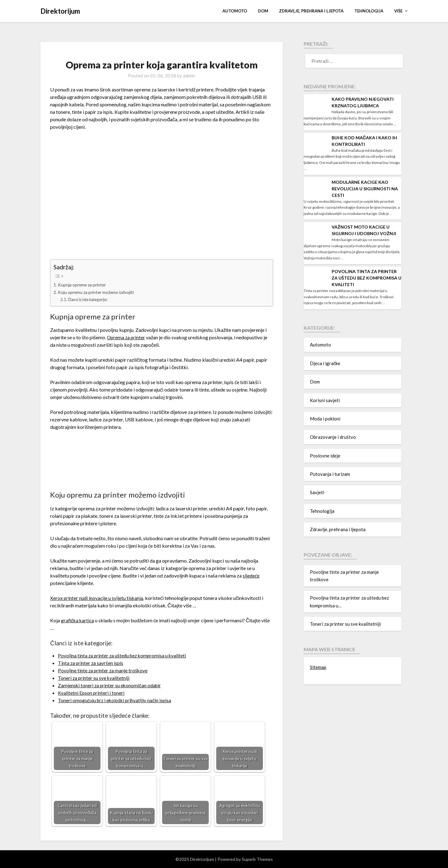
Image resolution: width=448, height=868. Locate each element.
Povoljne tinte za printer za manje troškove (103, 670)
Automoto (235, 11)
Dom (263, 11)
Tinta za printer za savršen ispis (91, 663)
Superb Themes (257, 859)
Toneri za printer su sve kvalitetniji (94, 678)
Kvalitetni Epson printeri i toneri (91, 693)
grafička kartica (78, 620)
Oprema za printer (127, 337)
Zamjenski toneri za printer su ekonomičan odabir (110, 685)
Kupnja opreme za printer (83, 285)
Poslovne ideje (325, 456)
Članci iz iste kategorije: (90, 299)
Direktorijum (60, 11)
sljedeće (251, 576)
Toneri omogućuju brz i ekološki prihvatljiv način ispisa (116, 700)
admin (189, 76)
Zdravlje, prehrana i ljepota (311, 11)
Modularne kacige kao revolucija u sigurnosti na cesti (365, 189)
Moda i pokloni (325, 419)
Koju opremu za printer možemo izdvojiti (98, 292)
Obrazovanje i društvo (333, 437)
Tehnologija (369, 11)
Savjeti (317, 492)
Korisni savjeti (325, 400)
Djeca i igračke (325, 363)
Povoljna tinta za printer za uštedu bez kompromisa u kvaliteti (124, 655)
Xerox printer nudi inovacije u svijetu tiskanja (97, 598)
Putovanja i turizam (330, 474)
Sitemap (318, 667)
